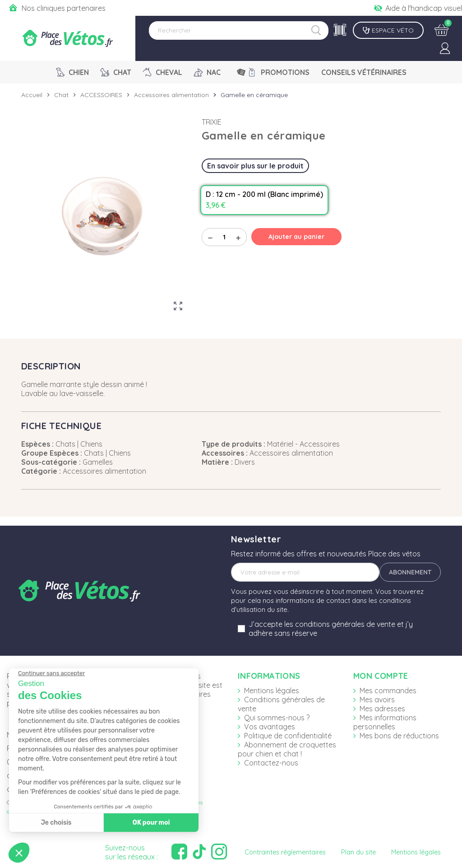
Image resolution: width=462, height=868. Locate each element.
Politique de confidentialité (288, 736)
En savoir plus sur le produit (255, 166)
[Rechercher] (239, 30)
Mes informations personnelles (385, 722)
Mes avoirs (377, 700)
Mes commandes (388, 691)
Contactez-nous (271, 763)
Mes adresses (382, 709)
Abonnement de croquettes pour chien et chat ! (287, 749)
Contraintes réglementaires (285, 852)
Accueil (32, 95)
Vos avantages (270, 727)
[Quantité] (224, 237)
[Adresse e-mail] (305, 572)
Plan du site (358, 852)
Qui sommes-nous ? (277, 718)
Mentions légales (272, 691)
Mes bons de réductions (399, 736)
